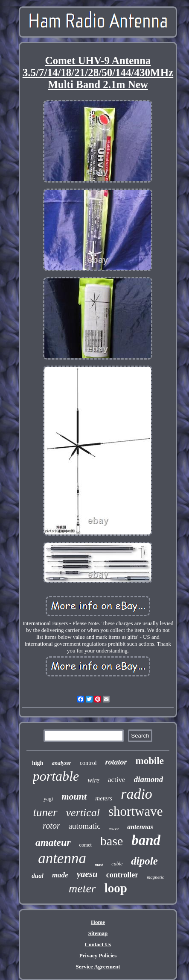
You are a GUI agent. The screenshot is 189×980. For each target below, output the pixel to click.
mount (74, 796)
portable (56, 776)
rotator (116, 762)
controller (122, 875)
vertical (83, 813)
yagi (48, 798)
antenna (62, 858)
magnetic (155, 877)
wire (93, 780)
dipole (144, 861)
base (112, 841)
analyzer (61, 763)
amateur (53, 842)
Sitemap (98, 933)
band (146, 840)
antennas (140, 827)
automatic (85, 826)
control (88, 763)
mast (99, 865)
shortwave (135, 811)
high (38, 763)
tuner (45, 812)
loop (116, 888)
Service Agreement (98, 967)
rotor (51, 826)
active (117, 780)
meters (104, 798)
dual (38, 876)
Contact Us (98, 944)
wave (114, 828)
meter (82, 888)
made (60, 875)
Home (98, 922)
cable (117, 864)
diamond (149, 779)
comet (86, 845)
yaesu (87, 874)
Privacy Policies (98, 955)
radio (137, 794)
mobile (150, 761)
